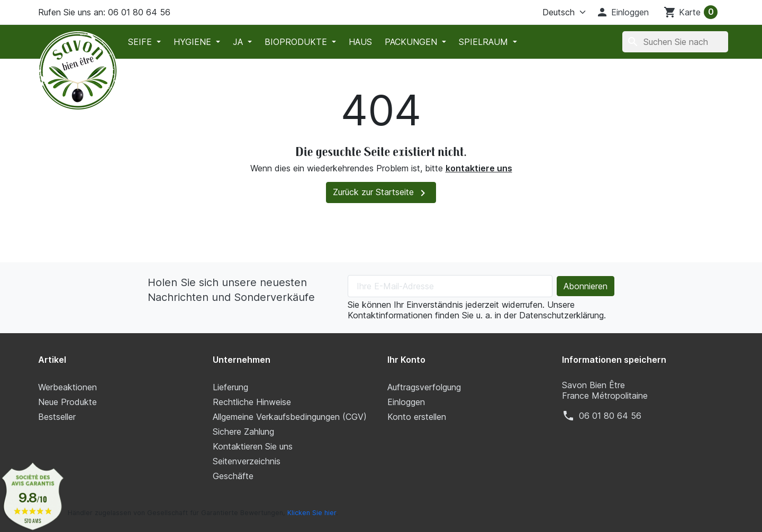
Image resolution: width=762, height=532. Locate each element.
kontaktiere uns (479, 168)
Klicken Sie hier (312, 513)
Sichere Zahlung (243, 432)
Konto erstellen (417, 417)
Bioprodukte (297, 42)
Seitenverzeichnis (247, 461)
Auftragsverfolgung (424, 387)
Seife (141, 42)
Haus (360, 42)
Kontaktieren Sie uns (253, 446)
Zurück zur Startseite (381, 193)
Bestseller (57, 417)
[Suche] (675, 42)
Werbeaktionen (67, 387)
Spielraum (485, 42)
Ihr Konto (406, 360)
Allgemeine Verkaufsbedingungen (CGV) (290, 417)
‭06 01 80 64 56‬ (610, 416)
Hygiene (194, 42)
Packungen (412, 42)
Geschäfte (233, 476)
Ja (239, 42)
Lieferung (230, 387)
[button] (622, 12)
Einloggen (406, 402)
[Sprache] (551, 12)
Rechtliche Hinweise (252, 402)
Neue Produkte (67, 402)
